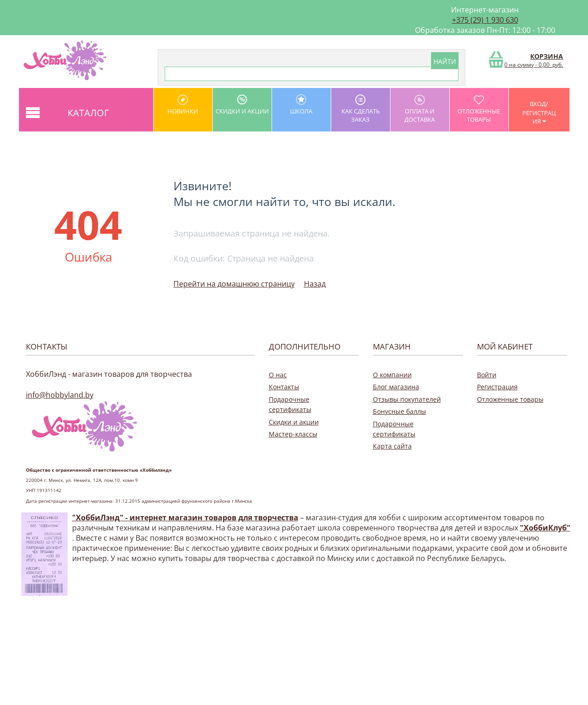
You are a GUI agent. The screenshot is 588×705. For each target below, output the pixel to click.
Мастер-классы (293, 434)
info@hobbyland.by (60, 395)
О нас (278, 375)
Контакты (284, 387)
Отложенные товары (479, 109)
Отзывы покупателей (407, 399)
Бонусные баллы (399, 411)
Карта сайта (392, 446)
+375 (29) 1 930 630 (485, 20)
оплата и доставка (420, 109)
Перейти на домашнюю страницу (234, 284)
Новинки (183, 105)
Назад (315, 284)
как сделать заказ (361, 109)
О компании (392, 375)
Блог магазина (396, 387)
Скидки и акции (242, 105)
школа (301, 105)
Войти (487, 375)
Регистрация (497, 387)
